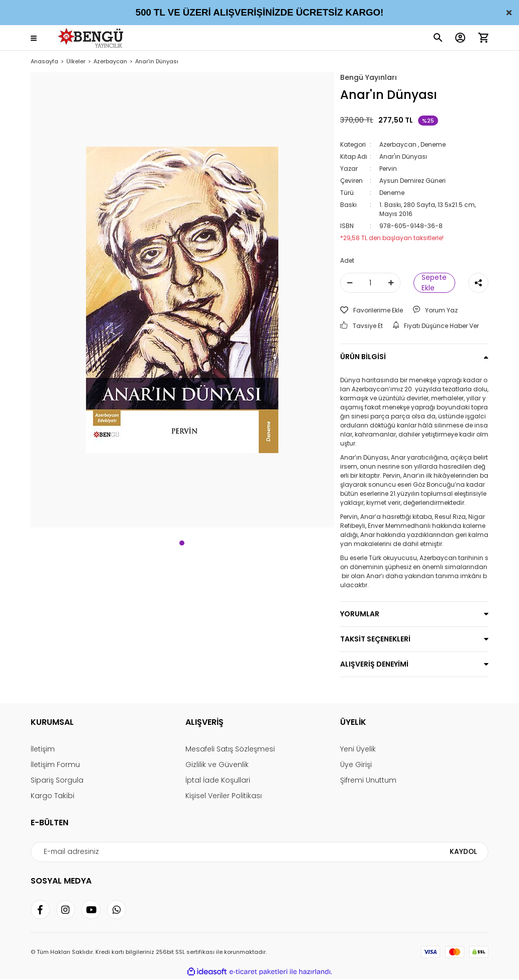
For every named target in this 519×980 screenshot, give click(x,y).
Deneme (433, 144)
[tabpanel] (182, 300)
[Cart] (483, 38)
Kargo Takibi (53, 796)
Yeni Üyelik (358, 749)
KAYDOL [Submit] (463, 852)
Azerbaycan (398, 144)
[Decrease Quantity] (350, 283)
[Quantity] (370, 283)
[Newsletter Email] (259, 852)
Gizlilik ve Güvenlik (217, 765)
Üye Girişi (356, 765)
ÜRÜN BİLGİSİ (363, 357)
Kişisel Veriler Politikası (224, 796)
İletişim (43, 749)
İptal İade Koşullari (218, 780)
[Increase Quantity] (391, 283)
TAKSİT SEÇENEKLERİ (375, 639)
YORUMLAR (360, 614)
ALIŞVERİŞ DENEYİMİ (374, 664)
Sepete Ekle (434, 283)
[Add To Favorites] (372, 310)
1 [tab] (182, 543)
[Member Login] (460, 38)
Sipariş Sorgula (57, 780)
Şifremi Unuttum (368, 780)
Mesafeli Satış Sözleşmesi (230, 749)
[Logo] (92, 38)
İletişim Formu (55, 765)
